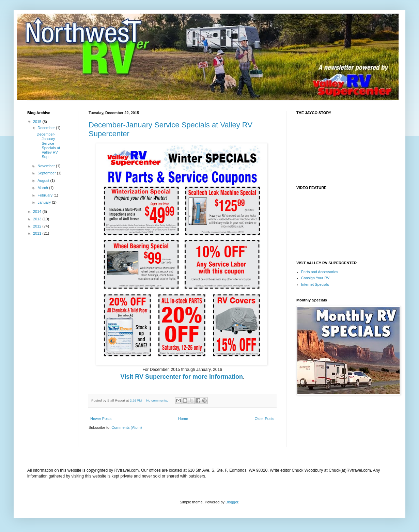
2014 (38, 212)
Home (183, 419)
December (47, 128)
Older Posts (265, 419)
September (47, 173)
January (45, 202)
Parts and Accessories (320, 272)
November (47, 166)
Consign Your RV (315, 278)
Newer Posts (101, 419)
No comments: (157, 400)
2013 (38, 219)
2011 (38, 233)
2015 (38, 122)
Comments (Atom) (127, 427)
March (43, 188)
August (44, 181)
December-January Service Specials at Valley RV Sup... (48, 145)
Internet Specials (315, 284)
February (45, 195)
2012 (38, 226)
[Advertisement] (168, 443)
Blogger (232, 502)
